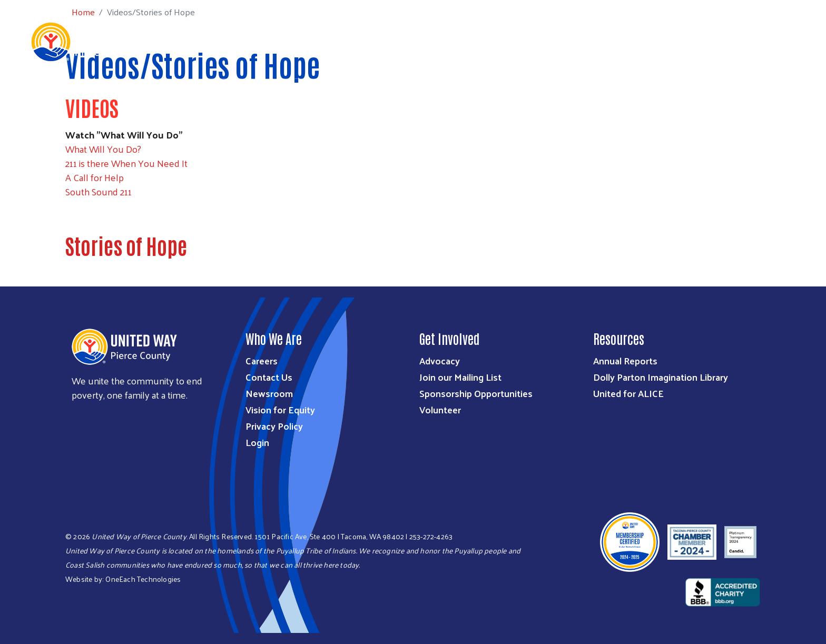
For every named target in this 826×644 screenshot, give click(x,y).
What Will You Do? (103, 149)
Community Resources (751, 41)
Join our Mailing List (460, 377)
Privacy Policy (274, 426)
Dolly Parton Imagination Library (661, 377)
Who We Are (331, 41)
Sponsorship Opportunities (476, 393)
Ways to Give (458, 41)
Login (257, 442)
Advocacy (440, 360)
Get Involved (525, 41)
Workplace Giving (603, 41)
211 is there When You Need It (126, 163)
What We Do (394, 41)
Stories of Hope (126, 245)
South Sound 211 (99, 191)
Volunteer (440, 409)
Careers (262, 360)
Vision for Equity (280, 409)
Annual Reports (625, 360)
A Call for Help (95, 177)
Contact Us (269, 377)
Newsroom (269, 393)
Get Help (672, 41)
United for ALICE (628, 393)
